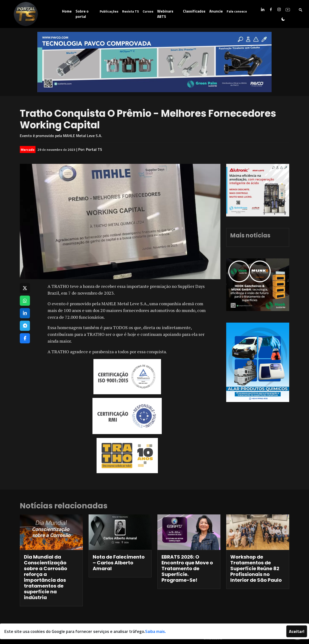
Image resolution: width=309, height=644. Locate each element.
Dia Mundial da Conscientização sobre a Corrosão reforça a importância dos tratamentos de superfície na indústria (46, 577)
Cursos (148, 11)
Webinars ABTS (165, 14)
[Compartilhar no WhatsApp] (25, 301)
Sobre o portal (82, 14)
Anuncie (216, 11)
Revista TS (130, 11)
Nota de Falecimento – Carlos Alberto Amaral (119, 563)
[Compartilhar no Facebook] (25, 338)
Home (67, 11)
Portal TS (94, 149)
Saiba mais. (155, 631)
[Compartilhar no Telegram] (25, 326)
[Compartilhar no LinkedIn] (25, 313)
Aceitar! (297, 631)
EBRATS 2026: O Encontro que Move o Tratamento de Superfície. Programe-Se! (187, 568)
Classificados (194, 11)
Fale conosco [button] (237, 11)
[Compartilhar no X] (25, 288)
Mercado (28, 149)
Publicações (109, 11)
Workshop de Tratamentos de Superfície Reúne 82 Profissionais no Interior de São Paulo (256, 568)
